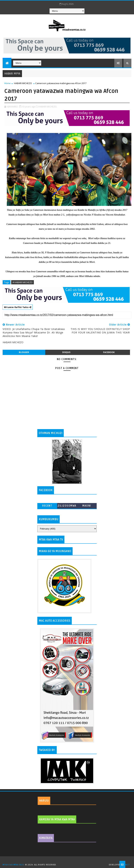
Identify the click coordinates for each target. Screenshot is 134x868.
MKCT (127, 865)
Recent (47, 506)
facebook (109, 352)
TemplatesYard (68, 860)
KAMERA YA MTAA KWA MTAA (57, 819)
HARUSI (44, 801)
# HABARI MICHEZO (23, 282)
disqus (66, 352)
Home (8, 83)
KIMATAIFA (46, 838)
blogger (24, 352)
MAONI (87, 506)
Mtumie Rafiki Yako (18, 307)
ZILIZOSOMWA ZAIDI (67, 506)
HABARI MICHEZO (23, 83)
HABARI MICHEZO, (48, 107)
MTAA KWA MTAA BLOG (13, 865)
